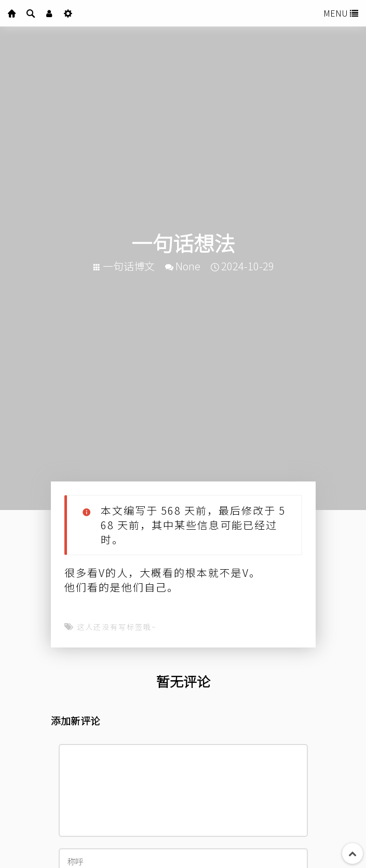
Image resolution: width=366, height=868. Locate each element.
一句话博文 (129, 266)
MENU (341, 13)
